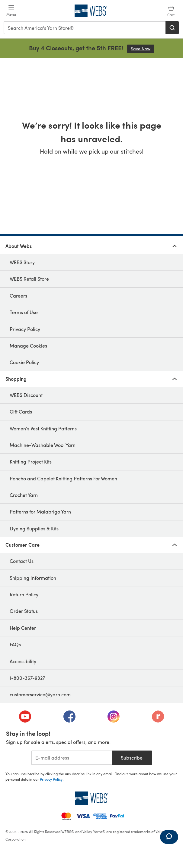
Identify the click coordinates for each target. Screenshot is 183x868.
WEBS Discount (26, 395)
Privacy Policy (25, 329)
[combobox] (85, 28)
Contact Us (22, 561)
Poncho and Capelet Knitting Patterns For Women (63, 478)
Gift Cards (21, 412)
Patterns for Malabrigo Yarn (40, 512)
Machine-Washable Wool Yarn (43, 445)
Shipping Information (33, 578)
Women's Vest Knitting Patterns (43, 428)
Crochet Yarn (24, 495)
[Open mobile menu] (11, 11)
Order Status (24, 611)
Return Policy (24, 594)
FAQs (15, 644)
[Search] (172, 28)
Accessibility (23, 661)
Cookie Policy (24, 362)
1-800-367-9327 (27, 678)
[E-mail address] (71, 758)
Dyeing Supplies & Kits (34, 528)
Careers (18, 296)
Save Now (143, 49)
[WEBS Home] (91, 798)
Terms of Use (24, 312)
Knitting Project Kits (31, 462)
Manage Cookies (28, 346)
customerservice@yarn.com (40, 694)
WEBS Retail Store (29, 279)
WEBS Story (22, 262)
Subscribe (132, 758)
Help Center (23, 628)
